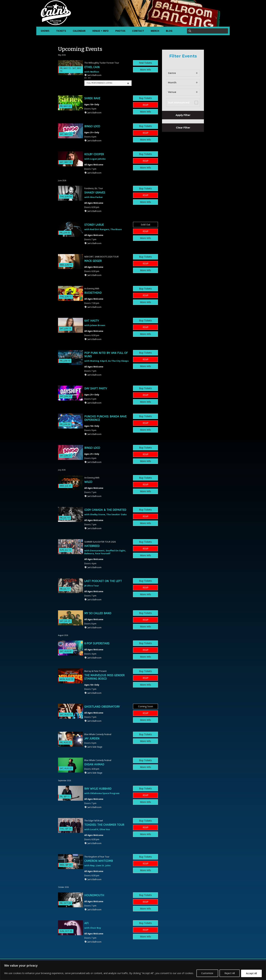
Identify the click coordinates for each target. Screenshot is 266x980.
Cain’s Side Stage (94, 747)
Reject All (230, 973)
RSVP (146, 105)
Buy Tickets (145, 98)
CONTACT (138, 31)
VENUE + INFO (100, 31)
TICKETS (61, 31)
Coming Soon (146, 706)
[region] (133, 970)
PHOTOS (120, 31)
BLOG (169, 31)
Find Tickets (145, 63)
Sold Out (146, 224)
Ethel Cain (92, 67)
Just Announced (179, 103)
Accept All (251, 973)
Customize (207, 973)
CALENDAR (79, 31)
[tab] (108, 83)
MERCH (155, 31)
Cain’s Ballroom (94, 75)
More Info (145, 70)
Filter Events (183, 56)
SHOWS (45, 31)
